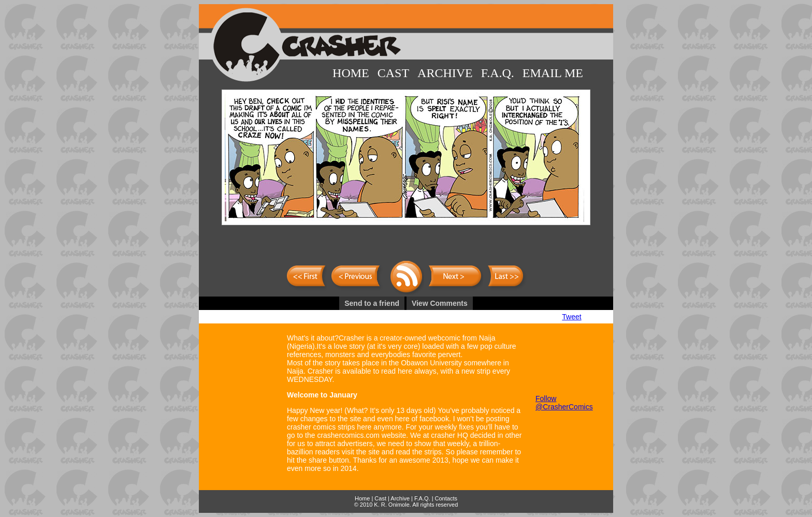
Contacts (446, 498)
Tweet (571, 317)
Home (351, 73)
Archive (445, 73)
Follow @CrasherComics (564, 403)
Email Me (553, 73)
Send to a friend (372, 303)
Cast (393, 73)
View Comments (440, 303)
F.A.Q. (498, 73)
